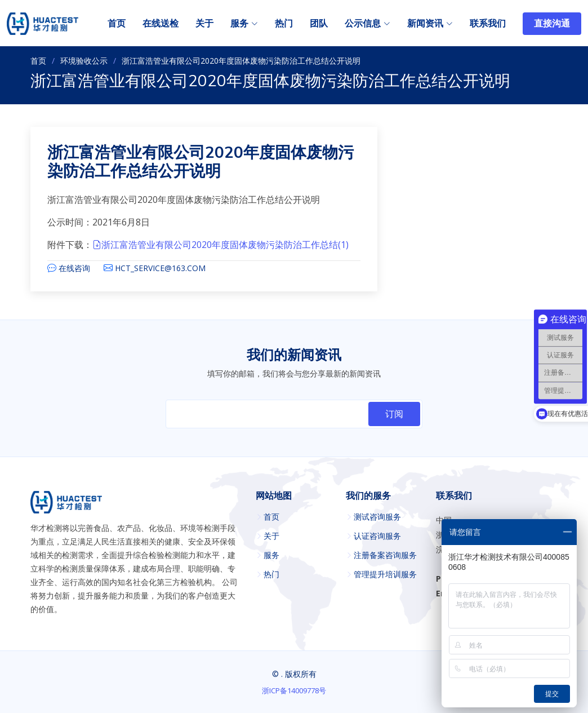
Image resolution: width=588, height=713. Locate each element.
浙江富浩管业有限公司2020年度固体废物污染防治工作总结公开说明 (201, 162)
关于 (204, 24)
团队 (319, 24)
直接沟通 (552, 24)
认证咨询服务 (377, 536)
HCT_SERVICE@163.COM (160, 268)
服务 (271, 555)
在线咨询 (74, 268)
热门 (284, 24)
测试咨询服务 (377, 517)
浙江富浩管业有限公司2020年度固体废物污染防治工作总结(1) (220, 245)
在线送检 (161, 24)
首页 (117, 24)
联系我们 (488, 24)
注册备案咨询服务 (385, 555)
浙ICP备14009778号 (294, 690)
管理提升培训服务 (385, 574)
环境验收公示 (84, 61)
